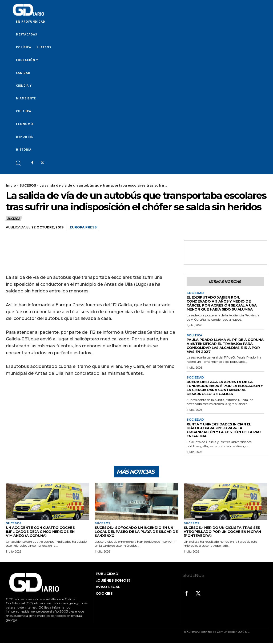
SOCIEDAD (195, 293)
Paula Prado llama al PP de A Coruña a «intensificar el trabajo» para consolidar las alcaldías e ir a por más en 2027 (225, 346)
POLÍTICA (194, 335)
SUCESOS (28, 185)
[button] (18, 163)
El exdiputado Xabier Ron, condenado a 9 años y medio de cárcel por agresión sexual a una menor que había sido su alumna (222, 303)
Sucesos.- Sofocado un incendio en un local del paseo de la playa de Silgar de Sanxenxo (136, 532)
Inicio (11, 185)
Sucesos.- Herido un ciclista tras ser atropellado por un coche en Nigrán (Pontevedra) (222, 532)
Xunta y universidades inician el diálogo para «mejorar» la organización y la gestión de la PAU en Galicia (224, 430)
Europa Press (83, 227)
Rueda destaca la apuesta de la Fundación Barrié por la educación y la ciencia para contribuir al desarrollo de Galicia (225, 388)
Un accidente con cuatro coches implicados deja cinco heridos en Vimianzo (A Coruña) (40, 532)
